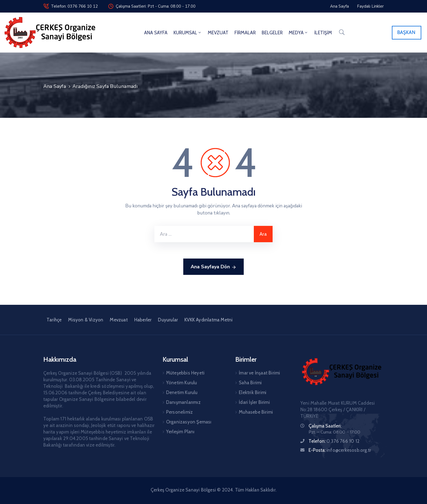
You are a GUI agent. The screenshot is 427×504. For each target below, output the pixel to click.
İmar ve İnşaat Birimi (259, 373)
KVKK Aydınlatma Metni (208, 320)
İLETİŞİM (323, 33)
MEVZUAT (218, 33)
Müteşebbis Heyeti (185, 373)
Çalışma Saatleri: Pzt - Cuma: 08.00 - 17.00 (156, 6)
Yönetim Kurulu (182, 383)
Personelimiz (179, 412)
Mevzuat (119, 320)
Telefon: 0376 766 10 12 (74, 6)
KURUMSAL (188, 33)
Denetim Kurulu (182, 392)
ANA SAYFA (156, 33)
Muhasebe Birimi (256, 412)
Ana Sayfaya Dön (213, 267)
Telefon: (334, 441)
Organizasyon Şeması (189, 422)
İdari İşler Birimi (254, 402)
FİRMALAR (245, 33)
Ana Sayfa (55, 86)
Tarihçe (54, 320)
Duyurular (168, 320)
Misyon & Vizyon (86, 320)
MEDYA (298, 33)
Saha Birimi (250, 383)
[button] (407, 33)
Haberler (143, 320)
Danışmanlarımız (183, 402)
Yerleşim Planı (180, 432)
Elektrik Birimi (253, 392)
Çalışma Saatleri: (325, 426)
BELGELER (272, 33)
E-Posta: (340, 450)
